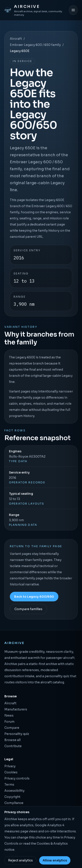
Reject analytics (20, 860)
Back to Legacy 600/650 (34, 597)
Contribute (13, 746)
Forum (9, 722)
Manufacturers (16, 709)
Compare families (28, 609)
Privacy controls (17, 778)
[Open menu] (73, 10)
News (9, 715)
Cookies (11, 772)
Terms (9, 785)
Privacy (10, 766)
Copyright (12, 797)
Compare (12, 728)
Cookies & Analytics (52, 844)
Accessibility (14, 791)
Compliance (14, 803)
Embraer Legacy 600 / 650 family (35, 45)
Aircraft (16, 39)
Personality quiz (17, 734)
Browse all (12, 740)
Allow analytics (55, 860)
